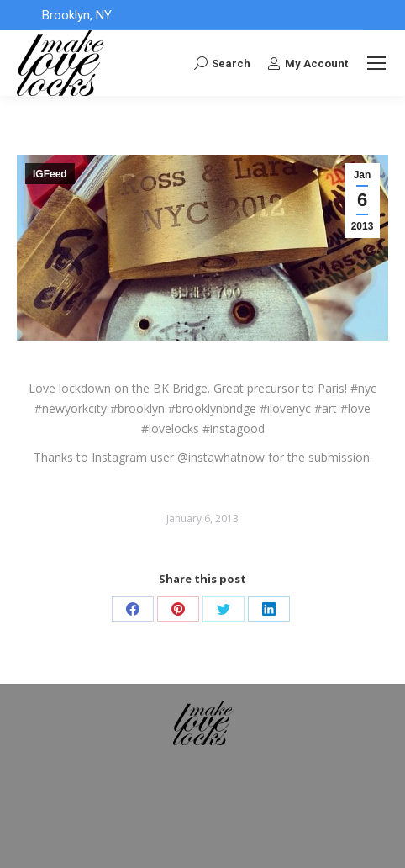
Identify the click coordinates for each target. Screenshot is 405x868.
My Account (308, 63)
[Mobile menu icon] (376, 63)
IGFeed (50, 174)
